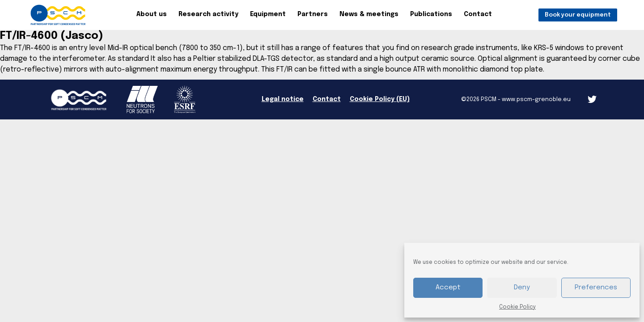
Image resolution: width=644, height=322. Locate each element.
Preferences (596, 288)
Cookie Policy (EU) (380, 99)
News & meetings (369, 14)
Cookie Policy (517, 307)
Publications (431, 14)
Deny (522, 288)
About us (152, 14)
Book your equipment (578, 15)
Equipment (268, 14)
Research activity (208, 14)
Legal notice (283, 99)
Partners (313, 14)
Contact (478, 14)
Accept (448, 288)
